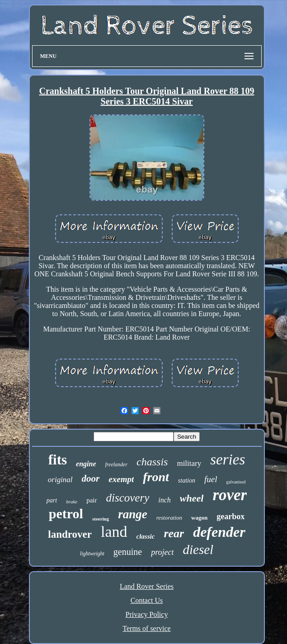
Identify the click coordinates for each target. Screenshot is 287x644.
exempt (121, 479)
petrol (66, 514)
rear (174, 533)
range (133, 514)
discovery (128, 498)
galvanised (236, 482)
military (189, 463)
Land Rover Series (147, 586)
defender (219, 532)
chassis (152, 462)
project (162, 552)
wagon (199, 518)
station (187, 481)
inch (165, 500)
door (91, 478)
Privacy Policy (147, 614)
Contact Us (147, 600)
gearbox (231, 516)
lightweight (92, 554)
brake (72, 502)
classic (146, 536)
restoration (169, 518)
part (52, 500)
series (228, 459)
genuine (128, 552)
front (156, 477)
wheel (192, 498)
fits (58, 460)
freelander (117, 464)
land (114, 532)
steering (101, 519)
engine (86, 464)
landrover (70, 534)
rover (230, 495)
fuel (211, 479)
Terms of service (146, 628)
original (60, 480)
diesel (198, 549)
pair (92, 500)
